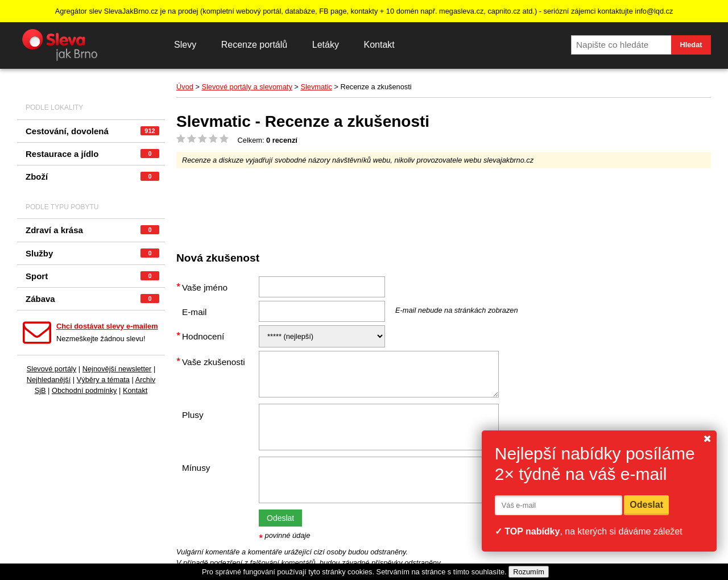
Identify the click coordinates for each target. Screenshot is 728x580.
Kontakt (379, 45)
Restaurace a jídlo (92, 154)
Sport (92, 276)
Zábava (92, 299)
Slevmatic (316, 87)
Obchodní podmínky (84, 390)
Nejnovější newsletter (117, 369)
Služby (92, 253)
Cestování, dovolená (92, 131)
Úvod (185, 87)
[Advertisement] (383, 205)
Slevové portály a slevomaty (247, 87)
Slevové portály (52, 369)
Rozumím (529, 572)
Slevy (185, 45)
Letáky (326, 45)
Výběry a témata (103, 380)
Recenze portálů (255, 45)
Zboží (92, 177)
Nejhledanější (49, 380)
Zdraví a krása (92, 230)
